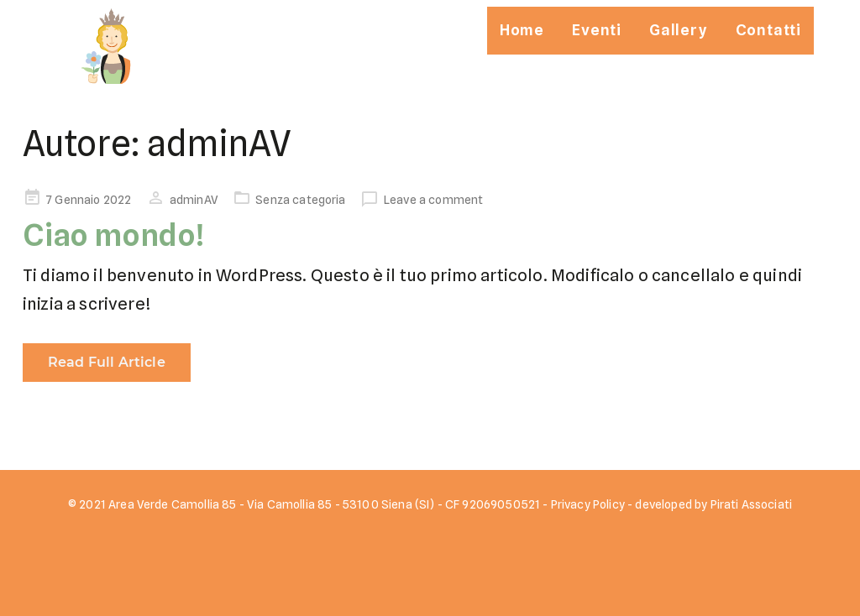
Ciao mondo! (114, 235)
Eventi (597, 30)
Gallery (679, 30)
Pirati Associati (752, 504)
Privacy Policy (588, 504)
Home (522, 30)
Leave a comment (433, 200)
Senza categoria (300, 200)
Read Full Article (107, 362)
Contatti (768, 30)
